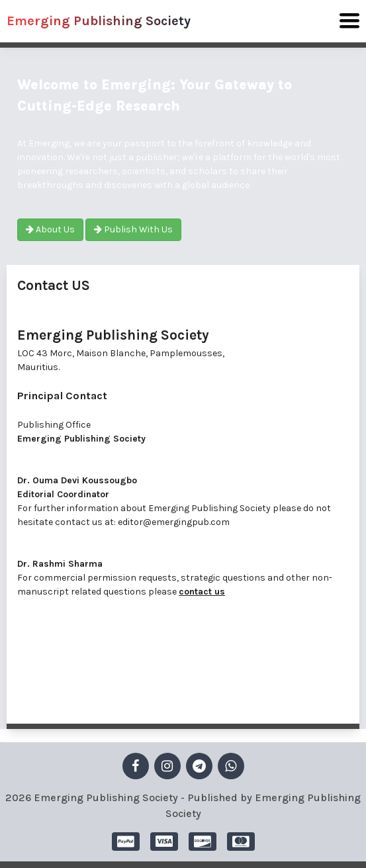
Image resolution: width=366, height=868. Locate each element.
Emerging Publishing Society (99, 21)
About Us (50, 229)
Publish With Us (133, 229)
